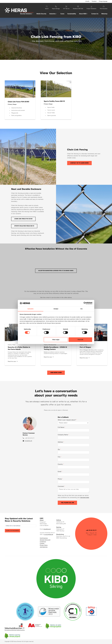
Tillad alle (80, 340)
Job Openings (44, 547)
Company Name (63, 435)
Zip (59, 449)
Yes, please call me (67, 503)
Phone (60, 479)
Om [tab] (81, 309)
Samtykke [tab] (31, 309)
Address (61, 442)
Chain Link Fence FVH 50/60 (23, 219)
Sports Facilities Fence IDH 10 (24, 226)
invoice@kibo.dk (49, 535)
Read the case (12, 361)
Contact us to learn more (79, 163)
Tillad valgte (56, 340)
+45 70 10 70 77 (30, 438)
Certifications (44, 538)
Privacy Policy (44, 545)
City (59, 457)
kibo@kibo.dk (29, 441)
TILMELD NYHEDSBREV (12, 531)
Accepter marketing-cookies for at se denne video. (56, 271)
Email (60, 472)
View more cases (56, 373)
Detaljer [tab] (56, 309)
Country (61, 464)
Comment (61, 486)
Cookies (42, 543)
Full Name (61, 427)
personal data (85, 498)
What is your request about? (67, 420)
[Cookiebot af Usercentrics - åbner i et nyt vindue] (85, 303)
